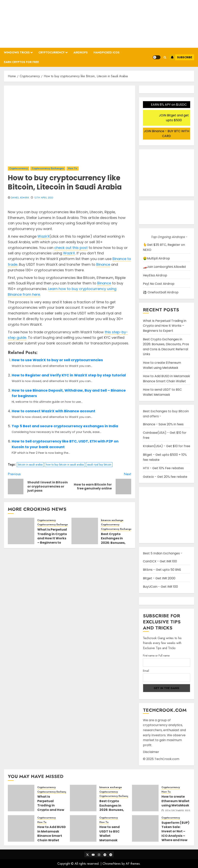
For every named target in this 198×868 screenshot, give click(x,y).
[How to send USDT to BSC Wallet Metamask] (83, 828)
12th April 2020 (44, 198)
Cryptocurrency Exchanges (48, 168)
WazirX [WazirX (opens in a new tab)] (43, 236)
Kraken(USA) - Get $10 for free (167, 446)
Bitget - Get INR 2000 (159, 578)
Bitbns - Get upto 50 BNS (162, 570)
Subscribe (181, 57)
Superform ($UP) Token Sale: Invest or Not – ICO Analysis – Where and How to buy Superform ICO (175, 836)
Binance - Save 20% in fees (163, 424)
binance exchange (112, 520)
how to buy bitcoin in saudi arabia (65, 465)
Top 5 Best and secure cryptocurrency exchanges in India (65, 426)
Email (146, 671)
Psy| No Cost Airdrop (159, 284)
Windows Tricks (17, 52)
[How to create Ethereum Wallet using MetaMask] (145, 798)
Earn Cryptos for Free (21, 62)
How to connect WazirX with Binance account (54, 411)
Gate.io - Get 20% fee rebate (165, 477)
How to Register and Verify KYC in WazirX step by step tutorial (69, 375)
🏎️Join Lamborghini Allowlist (165, 267)
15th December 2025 (177, 811)
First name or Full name (156, 656)
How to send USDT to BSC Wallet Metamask (162, 392)
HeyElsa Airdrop (155, 275)
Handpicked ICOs (107, 52)
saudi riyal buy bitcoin (99, 465)
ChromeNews (112, 864)
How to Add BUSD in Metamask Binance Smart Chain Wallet (52, 833)
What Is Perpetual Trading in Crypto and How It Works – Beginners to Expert (52, 538)
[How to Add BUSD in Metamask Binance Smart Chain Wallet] (21, 828)
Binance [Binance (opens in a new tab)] (103, 264)
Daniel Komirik (20, 198)
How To (73, 168)
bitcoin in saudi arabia (30, 465)
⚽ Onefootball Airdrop (161, 292)
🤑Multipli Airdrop (156, 258)
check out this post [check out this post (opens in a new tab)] (71, 248)
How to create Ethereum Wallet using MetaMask (175, 801)
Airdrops (81, 52)
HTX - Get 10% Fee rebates (163, 468)
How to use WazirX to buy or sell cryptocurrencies (57, 360)
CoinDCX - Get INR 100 (160, 561)
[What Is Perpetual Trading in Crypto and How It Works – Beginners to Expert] (21, 531)
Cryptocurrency (52, 52)
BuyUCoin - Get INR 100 (160, 587)
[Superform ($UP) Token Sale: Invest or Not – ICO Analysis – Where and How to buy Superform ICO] (145, 828)
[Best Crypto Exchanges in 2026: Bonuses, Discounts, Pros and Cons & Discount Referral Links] (85, 531)
